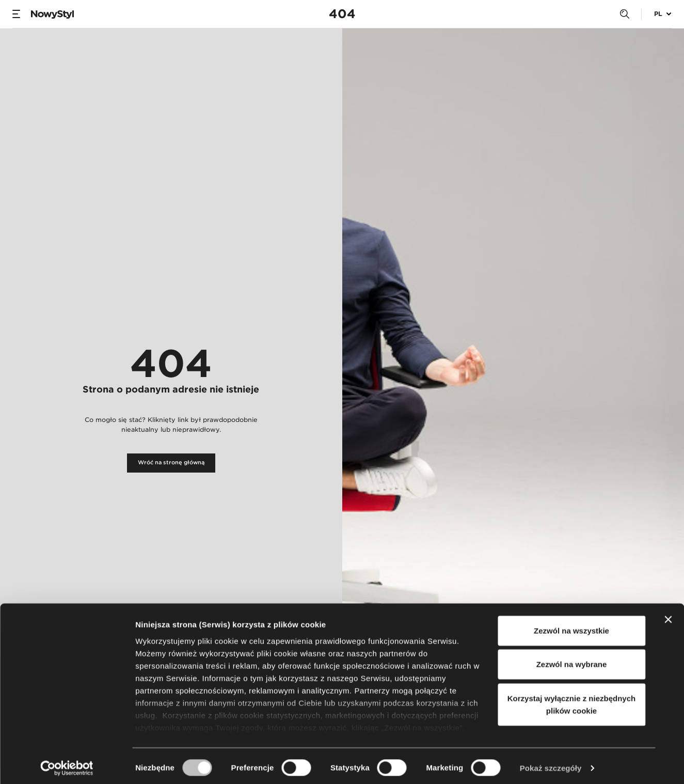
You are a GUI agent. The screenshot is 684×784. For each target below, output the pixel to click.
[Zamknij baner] (668, 615)
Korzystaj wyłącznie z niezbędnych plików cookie (571, 700)
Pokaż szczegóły (551, 764)
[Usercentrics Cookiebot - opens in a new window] (67, 764)
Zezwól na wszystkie (571, 626)
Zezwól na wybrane (572, 660)
